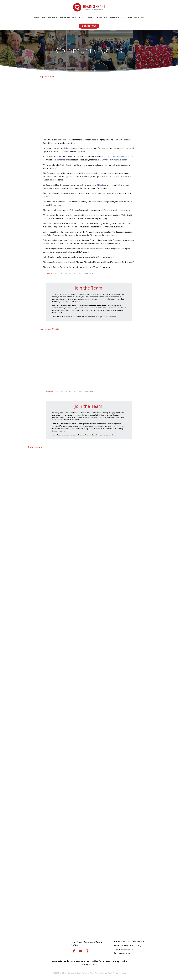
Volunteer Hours (135, 17)
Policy (110, 973)
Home (37, 17)
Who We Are (49, 17)
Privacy (105, 973)
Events (101, 17)
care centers (77, 273)
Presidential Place (124, 156)
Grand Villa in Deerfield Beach (114, 160)
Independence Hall (61, 160)
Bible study (101, 185)
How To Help (85, 17)
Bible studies (66, 273)
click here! (112, 317)
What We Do (67, 17)
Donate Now (89, 26)
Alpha (67, 148)
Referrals (115, 17)
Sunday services (89, 273)
